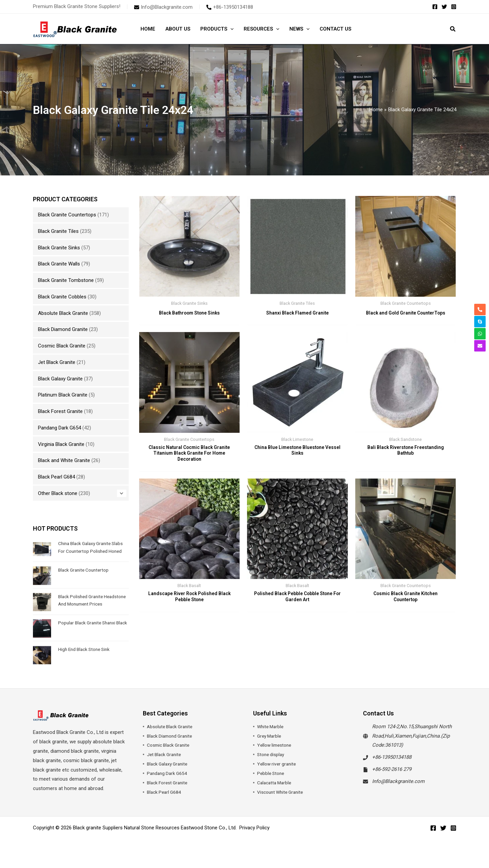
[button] (230, 29)
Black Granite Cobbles (62, 297)
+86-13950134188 (392, 768)
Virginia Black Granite (61, 444)
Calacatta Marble (276, 794)
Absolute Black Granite (63, 313)
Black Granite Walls (59, 264)
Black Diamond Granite (63, 329)
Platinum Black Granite (63, 395)
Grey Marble (270, 747)
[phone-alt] (230, 7)
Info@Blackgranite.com (398, 792)
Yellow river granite (278, 775)
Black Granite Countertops (67, 215)
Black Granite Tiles (58, 231)
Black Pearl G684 (56, 477)
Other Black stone (58, 493)
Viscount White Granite (282, 803)
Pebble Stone (272, 784)
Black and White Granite (64, 460)
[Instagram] (454, 7)
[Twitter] (444, 7)
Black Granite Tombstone (66, 280)
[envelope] (163, 7)
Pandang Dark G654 (59, 428)
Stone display (272, 766)
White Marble (271, 738)
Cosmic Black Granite (62, 346)
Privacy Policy (254, 839)
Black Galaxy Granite (60, 379)
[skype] (480, 322)
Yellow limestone (276, 756)
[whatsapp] (480, 334)
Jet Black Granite (57, 362)
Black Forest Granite (60, 411)
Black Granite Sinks (59, 248)
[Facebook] (435, 7)
